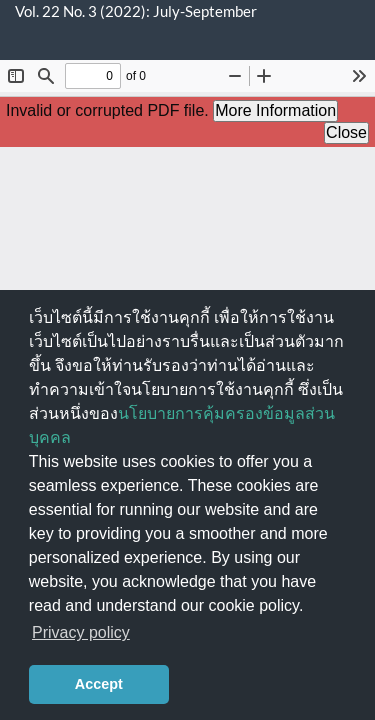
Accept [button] (99, 684)
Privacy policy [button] (81, 632)
